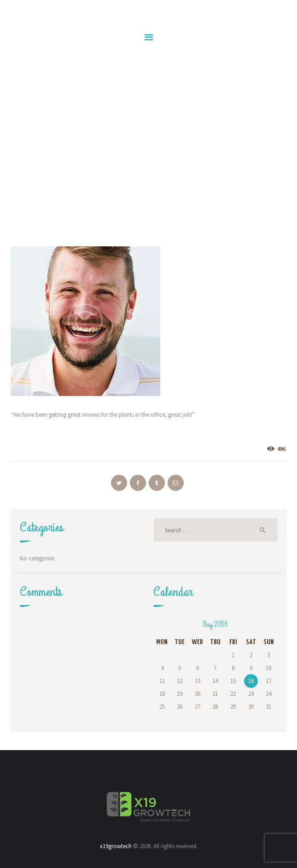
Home (73, 177)
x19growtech (116, 846)
